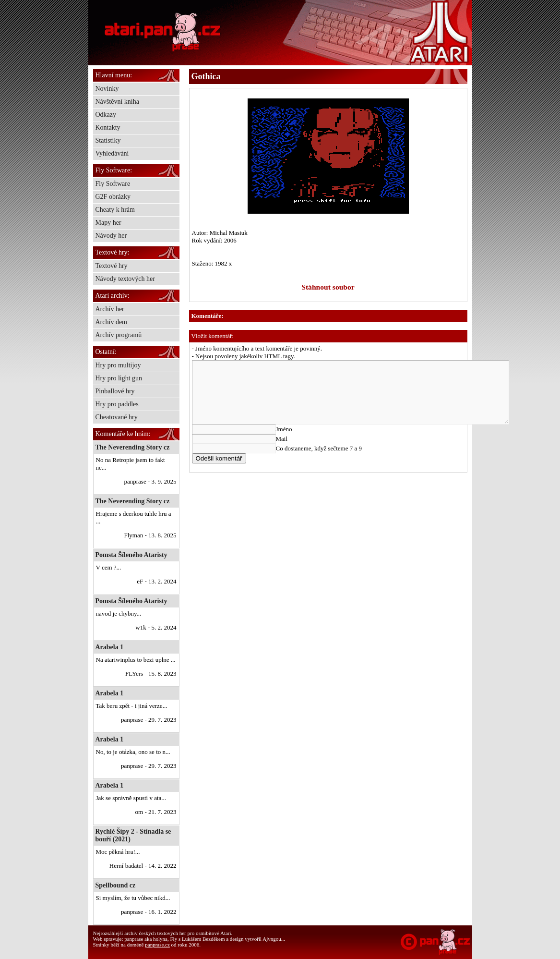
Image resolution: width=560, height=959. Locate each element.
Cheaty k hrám (115, 210)
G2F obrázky (113, 197)
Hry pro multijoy (118, 365)
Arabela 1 (110, 647)
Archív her (110, 309)
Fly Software (113, 184)
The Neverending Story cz (133, 447)
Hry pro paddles (117, 404)
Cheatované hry (117, 417)
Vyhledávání (112, 153)
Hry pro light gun (119, 378)
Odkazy (106, 115)
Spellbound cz (116, 885)
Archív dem (111, 322)
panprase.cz (157, 945)
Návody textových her (125, 279)
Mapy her (108, 223)
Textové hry (112, 266)
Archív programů (119, 335)
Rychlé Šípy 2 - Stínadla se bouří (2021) (133, 835)
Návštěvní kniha (117, 102)
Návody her (111, 236)
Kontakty (108, 127)
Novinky (107, 89)
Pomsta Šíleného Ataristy (131, 555)
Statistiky (108, 140)
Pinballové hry (115, 391)
